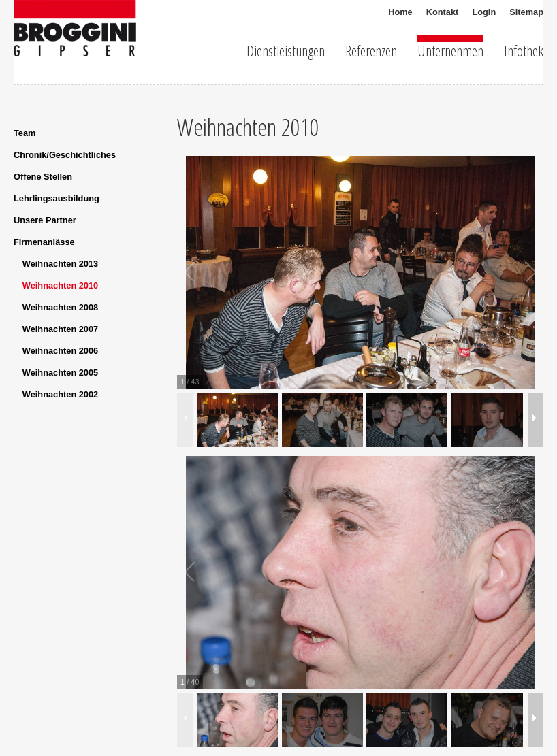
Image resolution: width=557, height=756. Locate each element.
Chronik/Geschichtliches (65, 155)
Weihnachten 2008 (60, 307)
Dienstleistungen (286, 49)
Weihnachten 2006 (60, 351)
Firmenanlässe (44, 242)
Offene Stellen (43, 177)
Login (484, 12)
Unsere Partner (45, 220)
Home (400, 12)
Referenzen (371, 49)
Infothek (524, 49)
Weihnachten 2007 (60, 329)
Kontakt (443, 12)
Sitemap (526, 12)
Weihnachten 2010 (60, 285)
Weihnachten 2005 (60, 373)
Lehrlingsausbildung (57, 198)
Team (25, 133)
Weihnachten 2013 (60, 264)
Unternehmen (450, 49)
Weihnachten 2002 (60, 394)
